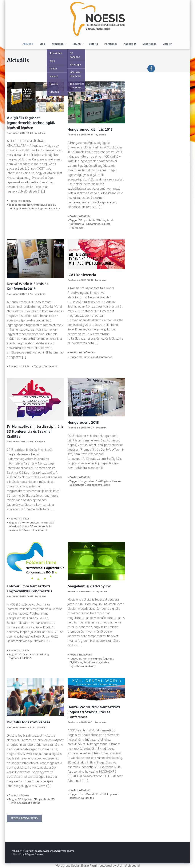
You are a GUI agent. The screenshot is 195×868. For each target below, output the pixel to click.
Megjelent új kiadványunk (89, 586)
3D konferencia (27, 523)
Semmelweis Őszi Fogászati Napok (90, 485)
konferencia (88, 352)
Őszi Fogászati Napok (108, 481)
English (168, 44)
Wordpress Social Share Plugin (77, 866)
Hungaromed (93, 224)
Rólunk (76, 44)
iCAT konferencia (82, 275)
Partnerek (111, 44)
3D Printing (85, 357)
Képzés (25, 795)
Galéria (93, 44)
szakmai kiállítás (39, 530)
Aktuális (28, 44)
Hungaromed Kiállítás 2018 (90, 130)
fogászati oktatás (30, 803)
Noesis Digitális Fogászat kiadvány (39, 208)
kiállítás (106, 224)
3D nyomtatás (87, 220)
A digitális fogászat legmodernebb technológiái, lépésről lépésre (31, 123)
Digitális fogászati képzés (29, 722)
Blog (42, 44)
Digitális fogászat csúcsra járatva (89, 662)
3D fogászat (25, 799)
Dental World (51, 366)
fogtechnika (77, 224)
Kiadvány (26, 201)
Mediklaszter (77, 228)
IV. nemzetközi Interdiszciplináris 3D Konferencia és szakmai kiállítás (32, 526)
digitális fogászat (103, 659)
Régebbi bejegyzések (24, 818)
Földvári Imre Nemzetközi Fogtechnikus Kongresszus (29, 589)
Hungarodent (87, 481)
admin (41, 133)
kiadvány (90, 666)
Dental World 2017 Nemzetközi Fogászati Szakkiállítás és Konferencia (94, 712)
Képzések (58, 44)
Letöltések (150, 44)
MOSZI (28, 658)
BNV (99, 220)
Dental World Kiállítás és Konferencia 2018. (28, 287)
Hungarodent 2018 (83, 423)
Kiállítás (86, 216)
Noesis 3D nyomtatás (31, 205)
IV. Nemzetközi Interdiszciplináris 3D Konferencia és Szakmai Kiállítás (35, 432)
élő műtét (100, 794)
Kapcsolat (130, 44)
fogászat (108, 220)
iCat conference (103, 357)
